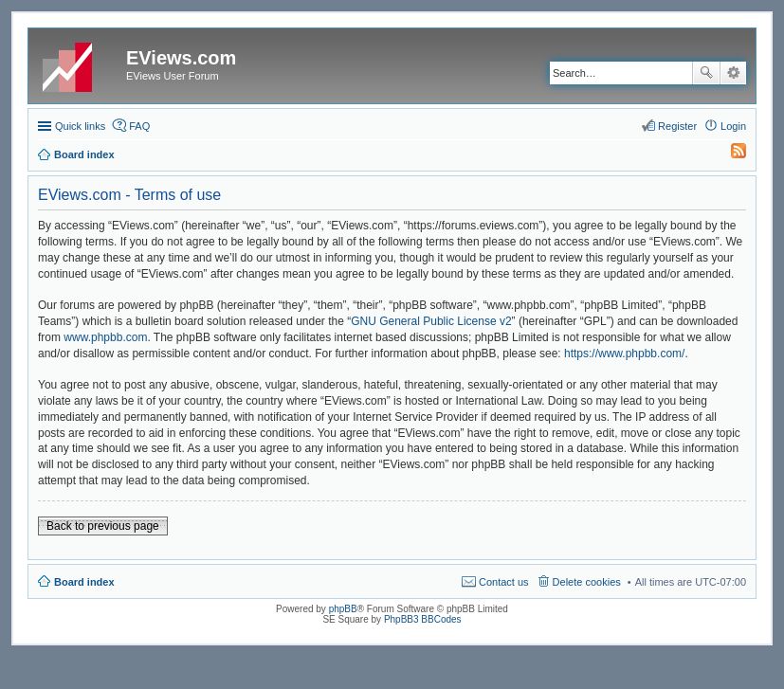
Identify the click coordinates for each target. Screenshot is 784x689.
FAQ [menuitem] (139, 126)
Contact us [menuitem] (504, 582)
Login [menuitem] (733, 126)
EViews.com (181, 58)
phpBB (343, 609)
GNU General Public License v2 (431, 321)
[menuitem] (730, 154)
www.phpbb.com (105, 337)
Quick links (80, 126)
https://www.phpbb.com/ (624, 354)
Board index (84, 582)
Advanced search (733, 73)
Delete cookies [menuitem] (587, 582)
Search (706, 73)
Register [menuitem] (677, 126)
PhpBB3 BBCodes (423, 619)
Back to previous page (103, 526)
